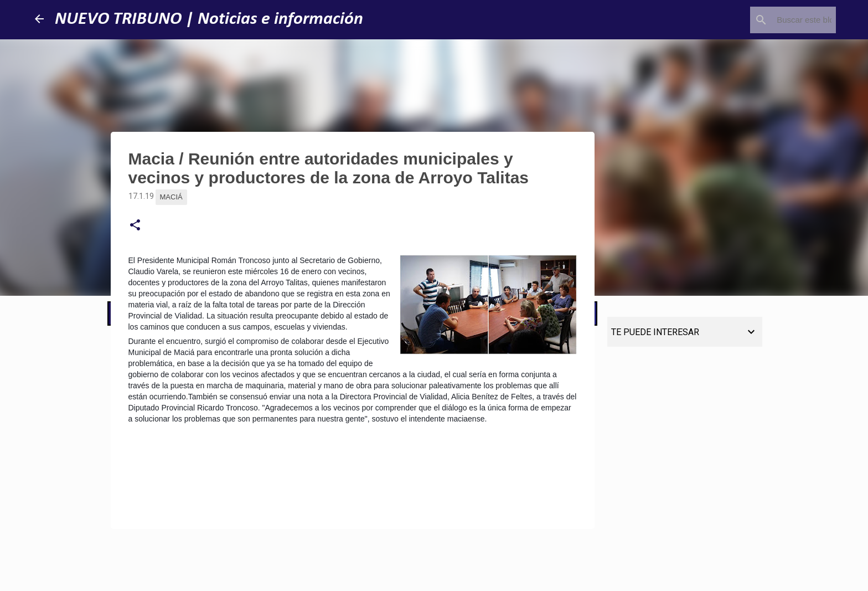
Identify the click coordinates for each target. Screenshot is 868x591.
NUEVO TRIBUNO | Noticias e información (209, 19)
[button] (135, 225)
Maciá (171, 197)
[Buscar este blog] (778, 20)
